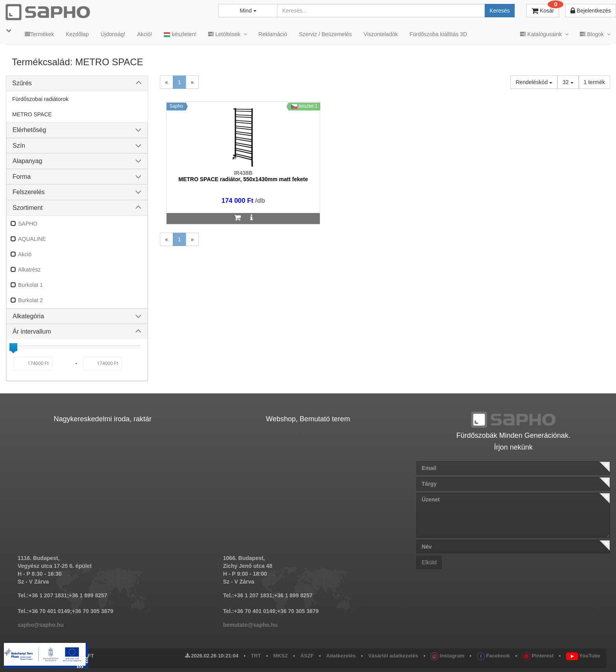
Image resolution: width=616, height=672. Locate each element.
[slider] (13, 347)
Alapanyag (27, 161)
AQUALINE (32, 239)
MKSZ (281, 656)
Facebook (493, 656)
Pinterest (538, 656)
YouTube (583, 656)
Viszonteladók (381, 34)
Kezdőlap (77, 34)
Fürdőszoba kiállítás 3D (438, 34)
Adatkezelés (341, 656)
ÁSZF (307, 656)
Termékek (39, 34)
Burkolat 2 (30, 300)
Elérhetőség (29, 130)
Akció (25, 254)
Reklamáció (273, 34)
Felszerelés (29, 192)
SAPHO (28, 224)
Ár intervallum (32, 331)
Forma (22, 177)
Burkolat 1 (30, 285)
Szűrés (22, 83)
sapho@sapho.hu (41, 625)
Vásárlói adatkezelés (393, 656)
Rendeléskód (534, 82)
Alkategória (28, 316)
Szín (19, 146)
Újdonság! (113, 34)
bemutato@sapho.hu (250, 625)
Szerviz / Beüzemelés (325, 34)
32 (568, 82)
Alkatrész (29, 270)
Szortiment (27, 208)
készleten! (180, 34)
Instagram (447, 656)
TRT (256, 656)
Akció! (145, 34)
